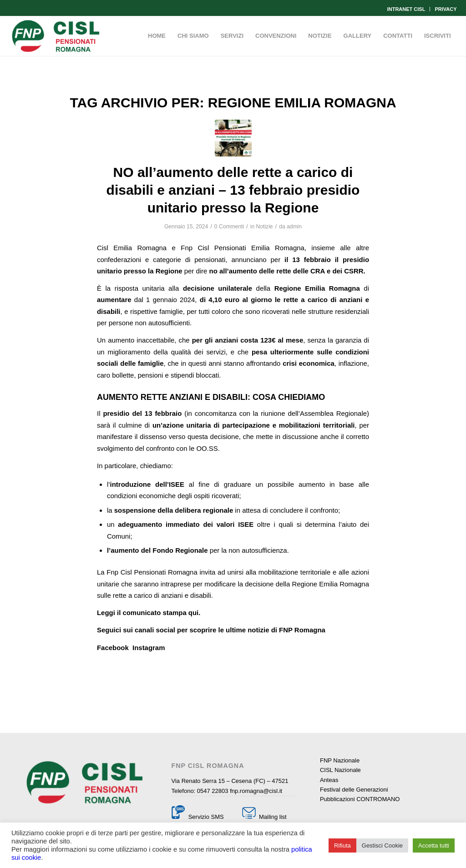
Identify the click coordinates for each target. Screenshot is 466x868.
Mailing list (272, 817)
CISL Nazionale (340, 770)
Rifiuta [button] (342, 845)
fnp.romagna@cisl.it (256, 791)
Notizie (265, 227)
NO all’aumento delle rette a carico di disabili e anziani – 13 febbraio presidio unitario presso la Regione (233, 190)
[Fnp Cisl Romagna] (55, 36)
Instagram (149, 648)
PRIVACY (446, 9)
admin (294, 227)
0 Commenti (229, 227)
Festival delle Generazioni (354, 790)
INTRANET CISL (406, 9)
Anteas (329, 780)
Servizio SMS (206, 817)
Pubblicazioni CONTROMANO (360, 799)
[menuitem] (407, 9)
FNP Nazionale (340, 760)
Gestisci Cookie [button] (382, 845)
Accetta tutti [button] (434, 845)
